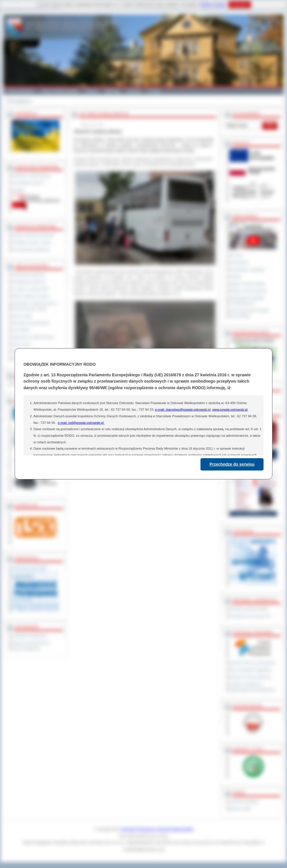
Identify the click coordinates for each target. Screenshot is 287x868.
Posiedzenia (239, 262)
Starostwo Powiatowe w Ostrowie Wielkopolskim (157, 829)
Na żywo (236, 255)
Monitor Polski (240, 809)
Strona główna (17, 101)
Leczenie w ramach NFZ (30, 289)
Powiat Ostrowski (20, 91)
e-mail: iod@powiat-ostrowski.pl (81, 423)
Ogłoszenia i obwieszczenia (33, 337)
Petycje (235, 277)
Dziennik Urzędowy (244, 802)
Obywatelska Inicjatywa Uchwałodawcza (247, 301)
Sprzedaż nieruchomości (31, 323)
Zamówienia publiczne (29, 275)
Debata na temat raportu (248, 291)
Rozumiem (240, 5)
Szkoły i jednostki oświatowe (33, 235)
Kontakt (154, 91)
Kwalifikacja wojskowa (29, 282)
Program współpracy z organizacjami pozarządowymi (252, 687)
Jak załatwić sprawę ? (28, 183)
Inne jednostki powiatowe (31, 249)
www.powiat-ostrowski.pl (230, 410)
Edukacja (112, 91)
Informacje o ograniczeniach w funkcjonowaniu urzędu (35, 306)
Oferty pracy (21, 344)
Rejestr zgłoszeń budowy (31, 296)
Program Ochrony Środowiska (252, 663)
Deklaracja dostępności (30, 636)
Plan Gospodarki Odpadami (250, 670)
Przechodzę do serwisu (232, 464)
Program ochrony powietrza (250, 677)
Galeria (92, 91)
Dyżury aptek (22, 316)
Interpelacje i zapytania (247, 269)
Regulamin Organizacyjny (31, 176)
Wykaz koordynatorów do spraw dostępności (31, 646)
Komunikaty (21, 330)
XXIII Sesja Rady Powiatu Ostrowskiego (249, 313)
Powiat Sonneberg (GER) (249, 609)
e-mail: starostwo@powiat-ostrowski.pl (183, 410)
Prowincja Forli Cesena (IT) (250, 616)
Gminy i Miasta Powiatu (60, 91)
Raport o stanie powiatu (247, 284)
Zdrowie (134, 91)
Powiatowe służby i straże (31, 242)
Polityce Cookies (213, 5)
